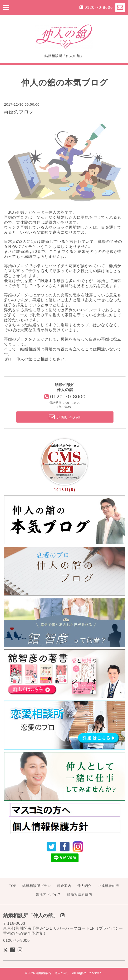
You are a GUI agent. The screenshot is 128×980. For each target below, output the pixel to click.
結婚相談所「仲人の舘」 (53, 973)
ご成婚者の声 (108, 886)
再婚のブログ (19, 112)
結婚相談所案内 (80, 894)
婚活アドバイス (48, 894)
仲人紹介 (84, 886)
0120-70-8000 (99, 7)
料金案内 (64, 886)
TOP (13, 886)
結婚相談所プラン (37, 886)
